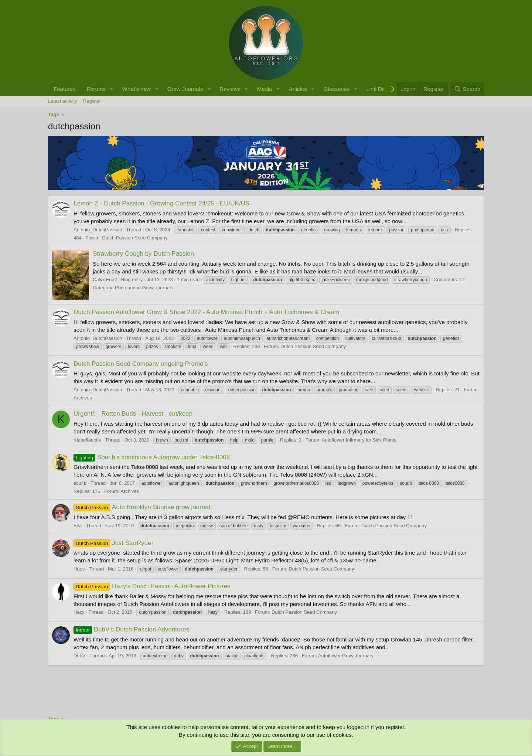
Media (265, 89)
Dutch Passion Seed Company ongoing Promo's (141, 364)
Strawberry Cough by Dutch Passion (143, 254)
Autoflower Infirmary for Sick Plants (359, 440)
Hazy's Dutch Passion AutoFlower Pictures (152, 586)
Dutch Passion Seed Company (135, 238)
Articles (298, 89)
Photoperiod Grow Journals (144, 288)
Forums (96, 89)
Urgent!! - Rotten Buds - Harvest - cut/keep (133, 414)
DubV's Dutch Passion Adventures (131, 629)
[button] (112, 89)
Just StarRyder (113, 543)
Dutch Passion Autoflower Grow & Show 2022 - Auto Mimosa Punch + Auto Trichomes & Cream (207, 312)
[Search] (467, 89)
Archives (83, 398)
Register (92, 101)
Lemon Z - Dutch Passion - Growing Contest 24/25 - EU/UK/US (161, 203)
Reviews (230, 89)
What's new (137, 89)
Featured (65, 89)
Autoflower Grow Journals (346, 656)
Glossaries (337, 89)
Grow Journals (185, 89)
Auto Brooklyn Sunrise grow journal (142, 507)
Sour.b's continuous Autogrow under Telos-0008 (152, 457)
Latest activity (63, 101)
